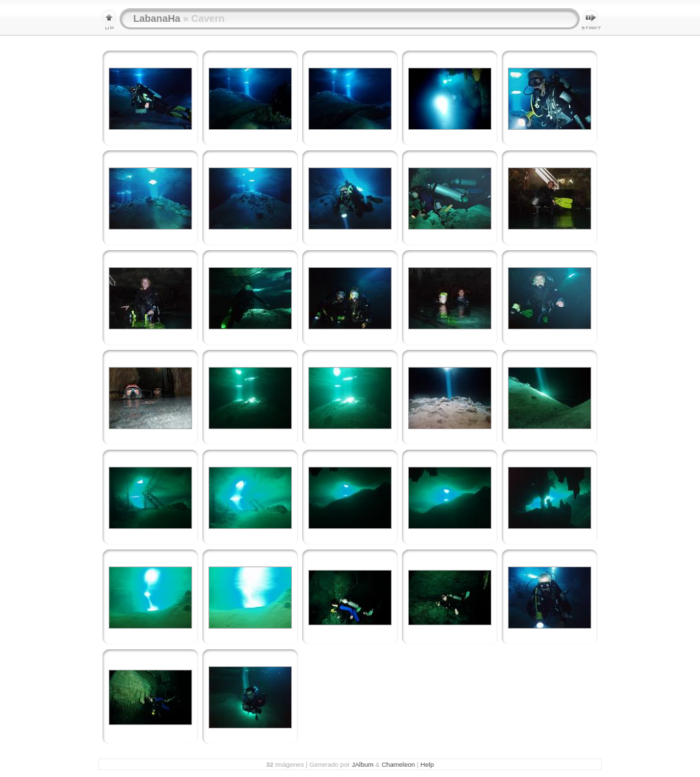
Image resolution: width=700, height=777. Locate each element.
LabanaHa (157, 18)
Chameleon (398, 764)
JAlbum (362, 764)
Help (427, 764)
